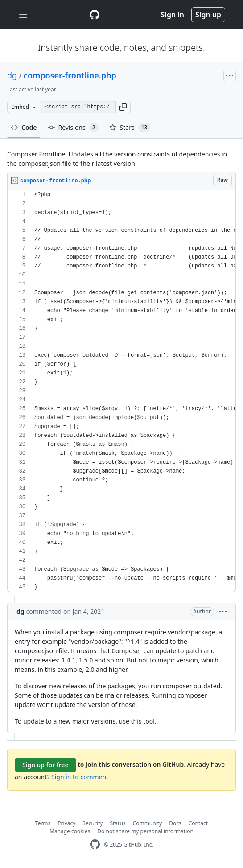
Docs (175, 823)
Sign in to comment (80, 777)
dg (12, 75)
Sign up (208, 15)
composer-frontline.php (70, 75)
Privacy (66, 823)
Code (24, 127)
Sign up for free (45, 765)
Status (117, 823)
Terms (43, 823)
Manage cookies (70, 831)
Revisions (73, 128)
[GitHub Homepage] (95, 845)
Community (148, 823)
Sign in (173, 15)
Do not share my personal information (145, 831)
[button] (123, 107)
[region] (121, 391)
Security (93, 823)
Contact (198, 823)
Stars (130, 128)
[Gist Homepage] (95, 15)
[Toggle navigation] (23, 15)
